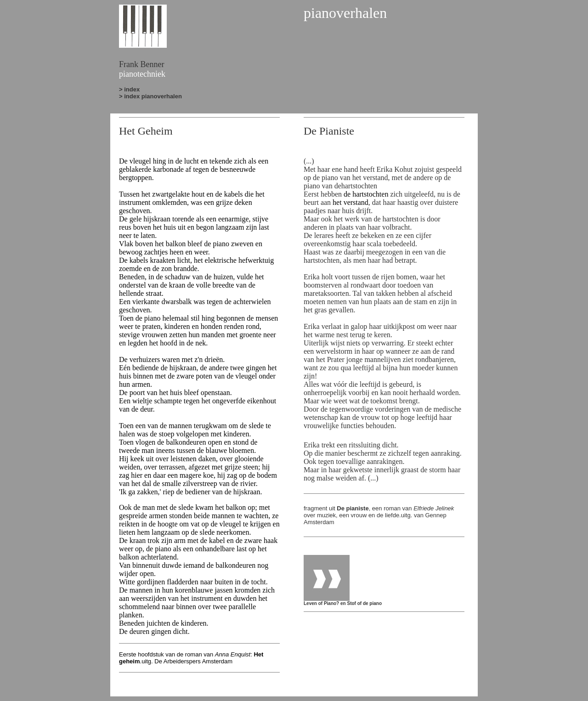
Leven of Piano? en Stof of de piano (343, 601)
